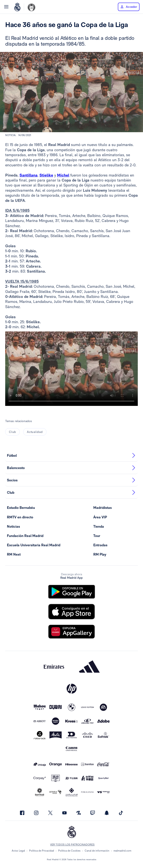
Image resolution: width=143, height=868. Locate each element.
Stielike (46, 175)
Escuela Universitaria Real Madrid (34, 545)
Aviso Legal (18, 851)
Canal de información (97, 851)
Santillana (29, 175)
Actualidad (35, 432)
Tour (97, 536)
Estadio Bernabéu (21, 508)
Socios (71, 480)
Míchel (63, 175)
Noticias (13, 526)
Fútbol (71, 455)
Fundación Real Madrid (25, 536)
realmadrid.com (122, 851)
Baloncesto (71, 468)
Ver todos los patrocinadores (72, 845)
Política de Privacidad (42, 851)
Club (12, 432)
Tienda (99, 526)
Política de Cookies (69, 851)
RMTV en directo (20, 517)
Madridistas (103, 508)
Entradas (100, 545)
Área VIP (100, 517)
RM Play (100, 554)
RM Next (14, 554)
